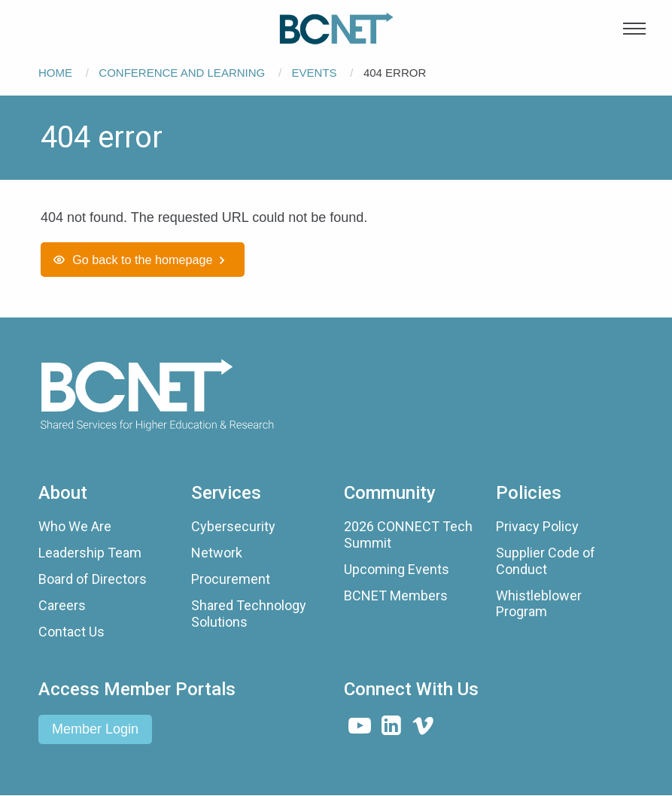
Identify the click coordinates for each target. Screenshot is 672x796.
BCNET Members (396, 595)
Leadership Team (90, 553)
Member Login (95, 729)
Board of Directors (93, 579)
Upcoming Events (397, 569)
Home (55, 73)
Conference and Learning (182, 73)
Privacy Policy (537, 526)
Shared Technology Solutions (249, 614)
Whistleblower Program (539, 604)
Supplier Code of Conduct (546, 561)
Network (217, 553)
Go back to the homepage (142, 260)
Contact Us (71, 632)
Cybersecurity (233, 526)
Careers (62, 605)
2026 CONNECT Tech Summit (408, 535)
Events (315, 73)
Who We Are (75, 526)
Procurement (231, 579)
